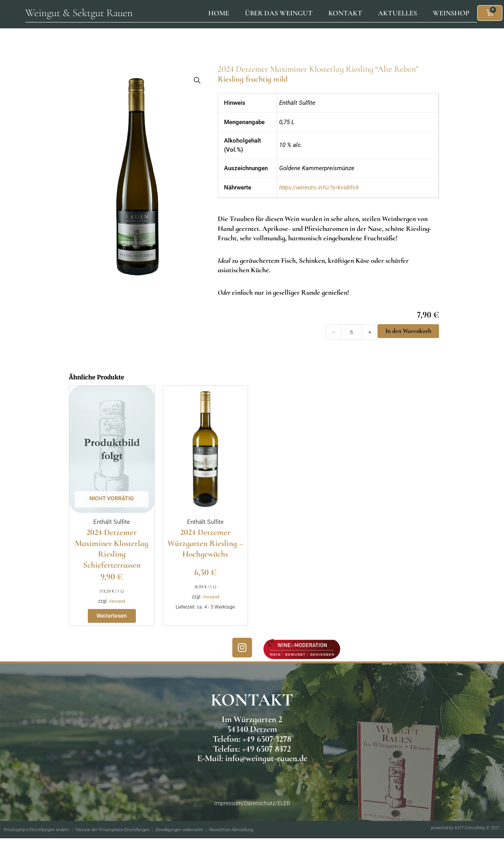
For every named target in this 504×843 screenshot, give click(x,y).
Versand (117, 604)
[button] (197, 81)
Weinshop (451, 13)
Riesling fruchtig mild (258, 79)
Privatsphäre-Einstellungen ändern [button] (40, 835)
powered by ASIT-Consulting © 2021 (462, 833)
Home (219, 13)
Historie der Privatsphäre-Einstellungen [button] (122, 835)
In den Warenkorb (408, 331)
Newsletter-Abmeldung (253, 835)
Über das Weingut (279, 13)
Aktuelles (397, 13)
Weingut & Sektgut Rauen (79, 13)
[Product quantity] (351, 332)
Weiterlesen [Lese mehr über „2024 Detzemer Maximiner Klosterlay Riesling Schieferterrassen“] (112, 620)
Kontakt (345, 13)
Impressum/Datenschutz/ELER (252, 808)
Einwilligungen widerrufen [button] (196, 835)
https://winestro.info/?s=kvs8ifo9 (322, 188)
